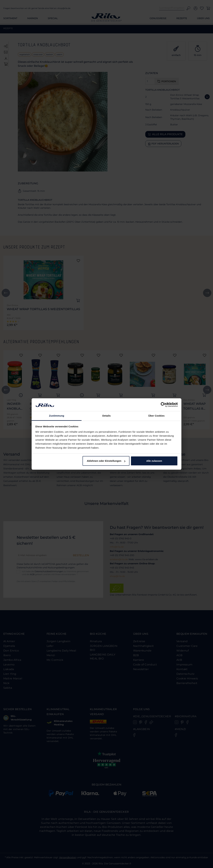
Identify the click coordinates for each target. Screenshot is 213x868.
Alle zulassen (154, 461)
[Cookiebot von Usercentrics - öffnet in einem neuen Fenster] (163, 405)
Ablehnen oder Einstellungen (106, 461)
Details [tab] (106, 416)
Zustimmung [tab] (57, 416)
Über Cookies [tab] (156, 416)
